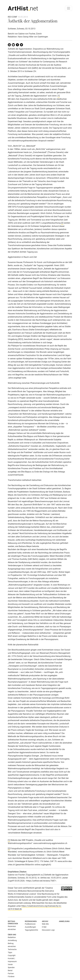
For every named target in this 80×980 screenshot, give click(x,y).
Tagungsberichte (31, 930)
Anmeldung (64, 921)
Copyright (12, 955)
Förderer (11, 976)
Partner (11, 973)
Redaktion (12, 937)
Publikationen (30, 924)
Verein (10, 964)
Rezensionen (31, 921)
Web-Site (45, 924)
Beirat (10, 970)
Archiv (45, 921)
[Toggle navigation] (69, 8)
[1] (59, 96)
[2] (62, 223)
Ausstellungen (30, 927)
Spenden (11, 967)
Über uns (12, 935)
